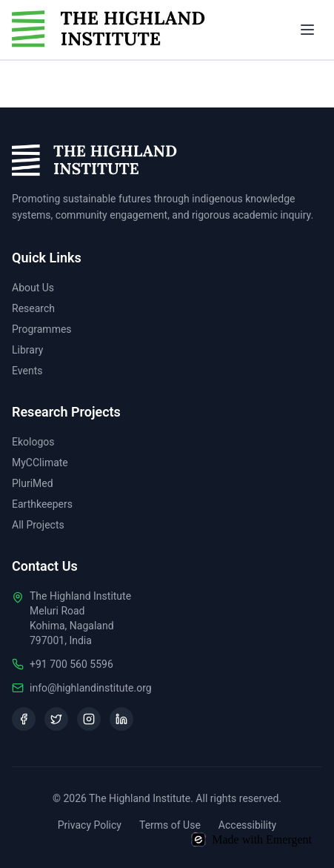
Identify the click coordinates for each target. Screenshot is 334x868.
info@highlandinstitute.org (91, 688)
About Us (33, 288)
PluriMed (33, 483)
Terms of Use (170, 825)
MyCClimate (40, 463)
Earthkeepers (42, 504)
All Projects (38, 525)
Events (27, 371)
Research (33, 308)
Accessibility (247, 825)
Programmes (42, 329)
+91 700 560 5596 (71, 664)
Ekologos (33, 442)
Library (27, 350)
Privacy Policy (90, 825)
